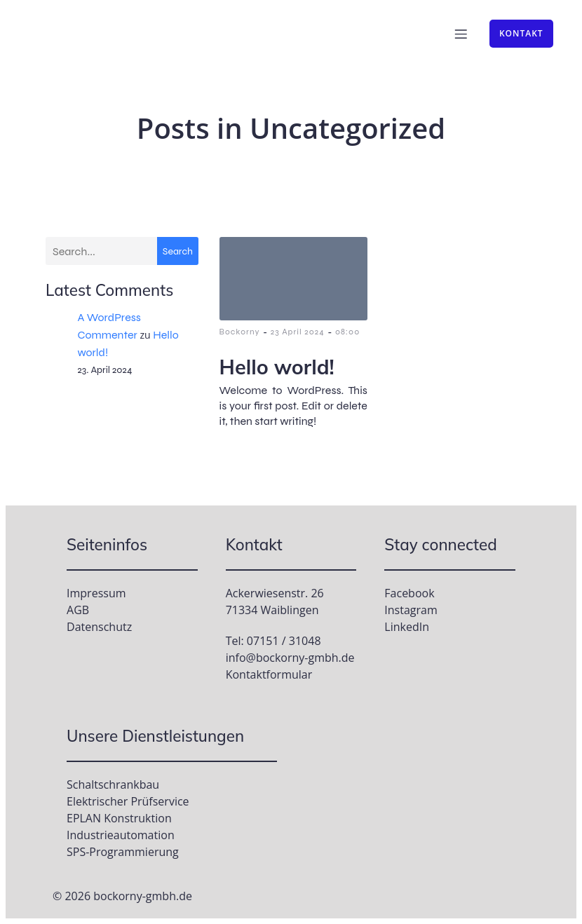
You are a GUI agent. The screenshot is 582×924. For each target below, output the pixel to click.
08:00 (347, 332)
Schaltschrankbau (113, 784)
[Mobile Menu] (461, 34)
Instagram (411, 610)
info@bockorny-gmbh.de (290, 658)
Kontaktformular (269, 674)
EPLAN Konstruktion (119, 818)
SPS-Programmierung (123, 852)
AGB (78, 610)
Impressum (96, 593)
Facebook (409, 593)
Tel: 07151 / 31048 (273, 641)
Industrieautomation (121, 835)
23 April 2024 (298, 332)
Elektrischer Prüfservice (128, 801)
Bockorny (240, 332)
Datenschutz (99, 627)
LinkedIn (407, 627)
